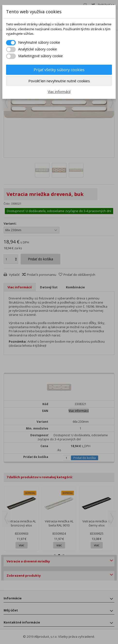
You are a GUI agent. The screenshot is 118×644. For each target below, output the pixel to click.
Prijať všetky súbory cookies (59, 70)
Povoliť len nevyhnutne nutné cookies (59, 81)
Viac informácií (59, 92)
